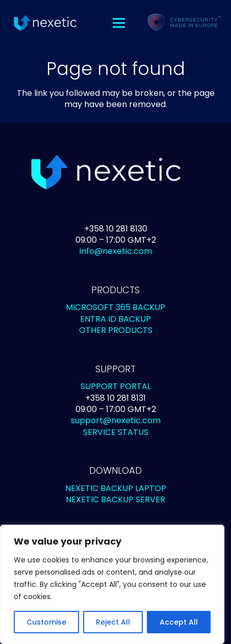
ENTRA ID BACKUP (116, 319)
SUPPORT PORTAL (116, 386)
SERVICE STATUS (116, 432)
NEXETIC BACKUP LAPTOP (116, 488)
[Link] (45, 23)
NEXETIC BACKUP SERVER (116, 499)
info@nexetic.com (116, 251)
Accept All (179, 622)
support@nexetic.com (116, 420)
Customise (46, 622)
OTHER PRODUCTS (116, 330)
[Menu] (119, 23)
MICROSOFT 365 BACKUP (116, 307)
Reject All (113, 622)
